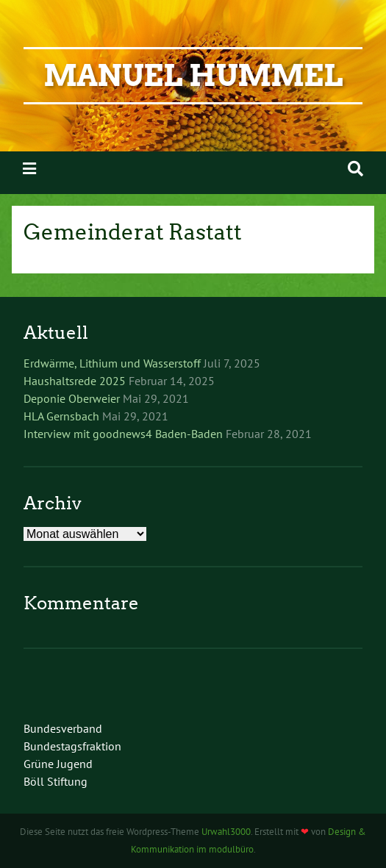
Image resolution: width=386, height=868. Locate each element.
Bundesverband (63, 728)
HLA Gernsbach (61, 416)
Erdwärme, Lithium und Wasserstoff (112, 363)
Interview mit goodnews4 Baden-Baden (123, 434)
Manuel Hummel (193, 76)
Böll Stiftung (56, 781)
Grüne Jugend (58, 764)
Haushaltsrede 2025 (75, 381)
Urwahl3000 (226, 832)
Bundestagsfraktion (72, 746)
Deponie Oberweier (72, 398)
